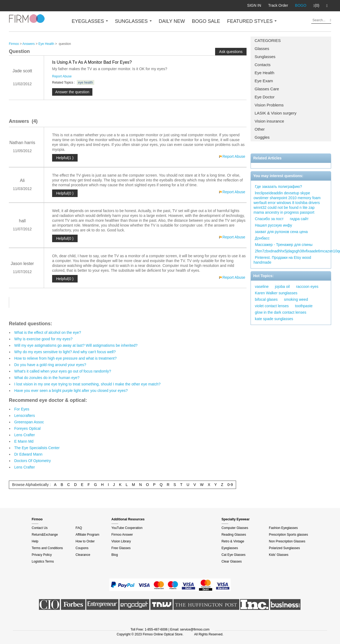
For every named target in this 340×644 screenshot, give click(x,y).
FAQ (79, 528)
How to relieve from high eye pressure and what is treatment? (65, 358)
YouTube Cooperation (127, 528)
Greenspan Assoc (29, 422)
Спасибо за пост (269, 219)
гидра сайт (299, 219)
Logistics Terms (43, 561)
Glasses (262, 49)
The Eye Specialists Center (37, 448)
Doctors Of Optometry (32, 461)
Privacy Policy (42, 555)
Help (35, 541)
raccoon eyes (307, 287)
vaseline (262, 287)
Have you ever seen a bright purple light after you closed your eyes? (71, 391)
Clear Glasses (232, 561)
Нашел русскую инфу (274, 225)
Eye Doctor (265, 97)
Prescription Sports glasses (288, 535)
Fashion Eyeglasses (283, 528)
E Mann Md (24, 441)
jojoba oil (282, 287)
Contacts (263, 65)
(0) (316, 6)
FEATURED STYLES (252, 21)
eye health (86, 83)
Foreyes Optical (27, 428)
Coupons (82, 548)
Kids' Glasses (278, 555)
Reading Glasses (234, 535)
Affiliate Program (87, 535)
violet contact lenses (272, 306)
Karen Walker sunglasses (276, 293)
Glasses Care (267, 89)
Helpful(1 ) (65, 158)
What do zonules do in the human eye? (47, 378)
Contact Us (40, 528)
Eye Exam (264, 81)
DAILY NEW (172, 21)
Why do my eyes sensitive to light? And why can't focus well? (65, 352)
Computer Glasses (235, 528)
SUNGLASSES (133, 21)
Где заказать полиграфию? (278, 187)
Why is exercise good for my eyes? (43, 339)
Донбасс (262, 238)
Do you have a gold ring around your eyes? (50, 365)
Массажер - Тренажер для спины (284, 245)
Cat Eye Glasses (234, 555)
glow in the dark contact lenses (281, 312)
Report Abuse (62, 76)
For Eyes (22, 409)
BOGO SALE (206, 21)
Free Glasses (121, 548)
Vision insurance (269, 121)
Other (260, 129)
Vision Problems (269, 105)
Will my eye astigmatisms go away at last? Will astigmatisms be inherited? (76, 345)
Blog (115, 555)
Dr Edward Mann (28, 454)
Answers (28, 44)
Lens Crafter (25, 435)
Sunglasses (265, 57)
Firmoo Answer (122, 535)
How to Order (85, 541)
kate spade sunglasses (274, 319)
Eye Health (264, 73)
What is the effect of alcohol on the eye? (48, 332)
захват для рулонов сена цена (281, 232)
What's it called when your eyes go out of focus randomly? (63, 371)
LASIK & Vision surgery (276, 113)
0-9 (230, 485)
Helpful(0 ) (65, 193)
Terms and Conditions (47, 548)
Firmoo (14, 44)
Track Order (278, 5)
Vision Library (121, 541)
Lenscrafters (25, 416)
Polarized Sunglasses (284, 548)
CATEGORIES (268, 40)
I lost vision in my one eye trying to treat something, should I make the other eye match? (87, 384)
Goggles (262, 137)
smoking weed (296, 299)
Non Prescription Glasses (287, 541)
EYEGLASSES (90, 21)
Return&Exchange (45, 535)
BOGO (301, 5)
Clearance (83, 555)
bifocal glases (266, 299)
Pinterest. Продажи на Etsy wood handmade (282, 260)
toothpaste (304, 306)
